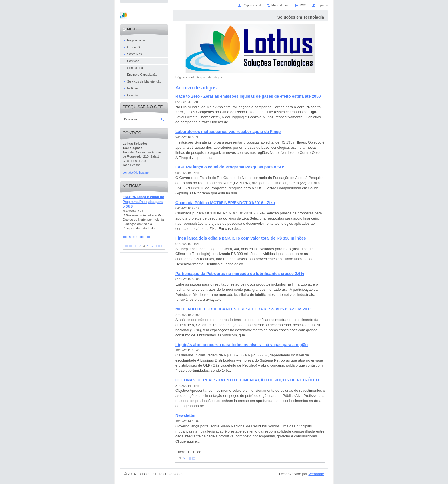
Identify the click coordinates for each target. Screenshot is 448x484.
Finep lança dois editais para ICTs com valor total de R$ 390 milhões (241, 238)
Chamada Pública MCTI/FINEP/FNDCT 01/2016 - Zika (225, 203)
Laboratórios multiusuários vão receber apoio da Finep (228, 132)
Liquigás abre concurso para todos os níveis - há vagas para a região (242, 345)
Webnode (316, 474)
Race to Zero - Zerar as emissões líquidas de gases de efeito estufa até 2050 (248, 96)
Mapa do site (280, 5)
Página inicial (185, 77)
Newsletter (186, 415)
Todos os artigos (134, 237)
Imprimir (322, 5)
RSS (303, 5)
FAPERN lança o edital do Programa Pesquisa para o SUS (231, 167)
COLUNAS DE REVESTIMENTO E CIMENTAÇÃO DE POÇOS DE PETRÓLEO (247, 380)
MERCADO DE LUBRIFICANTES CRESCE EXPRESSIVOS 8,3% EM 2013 (243, 309)
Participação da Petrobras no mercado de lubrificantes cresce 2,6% (240, 274)
